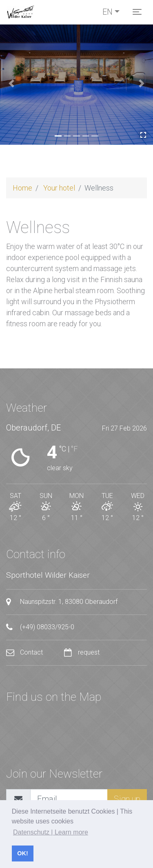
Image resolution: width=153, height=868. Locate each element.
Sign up (127, 799)
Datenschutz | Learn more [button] (51, 832)
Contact (25, 652)
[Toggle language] (111, 12)
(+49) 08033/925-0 (40, 627)
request (82, 652)
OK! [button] (22, 853)
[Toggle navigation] (137, 12)
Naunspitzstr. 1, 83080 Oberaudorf (62, 602)
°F (74, 449)
